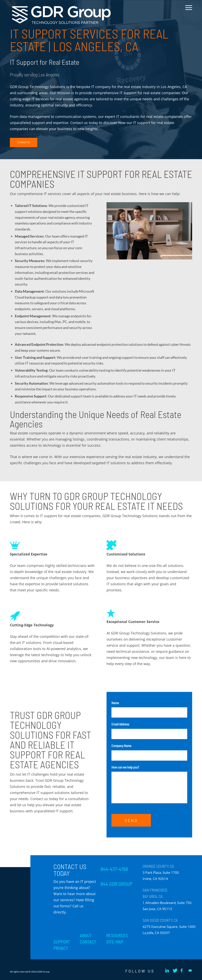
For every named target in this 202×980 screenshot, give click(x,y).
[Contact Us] (24, 142)
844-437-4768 (114, 869)
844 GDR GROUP (116, 884)
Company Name (121, 746)
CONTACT (88, 942)
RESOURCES (117, 935)
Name (116, 703)
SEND (131, 820)
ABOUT (86, 935)
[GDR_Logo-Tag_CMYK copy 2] (61, 15)
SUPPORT (62, 942)
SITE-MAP (115, 942)
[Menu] (187, 11)
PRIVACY (61, 948)
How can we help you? (125, 767)
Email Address (122, 724)
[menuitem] (187, 11)
